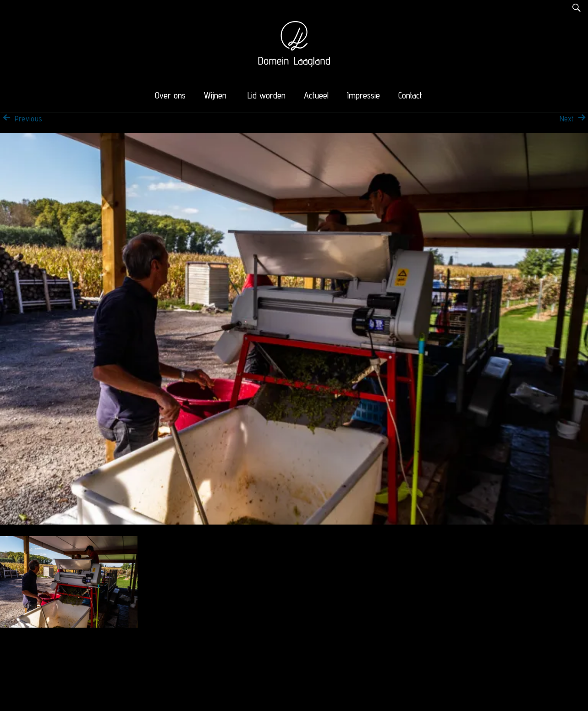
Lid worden (267, 95)
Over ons (170, 95)
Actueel (316, 95)
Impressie (363, 95)
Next (574, 119)
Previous (21, 119)
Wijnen (215, 95)
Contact (410, 95)
